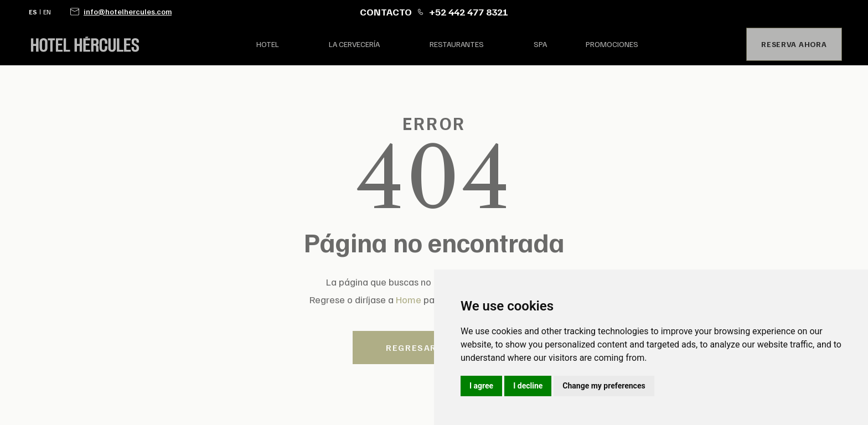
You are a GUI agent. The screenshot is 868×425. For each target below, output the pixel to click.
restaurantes (457, 44)
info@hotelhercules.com (128, 12)
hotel (268, 44)
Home (409, 299)
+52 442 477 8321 (469, 12)
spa (540, 44)
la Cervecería (354, 44)
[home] (129, 44)
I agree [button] (481, 386)
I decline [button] (528, 386)
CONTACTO (386, 12)
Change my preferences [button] (604, 386)
